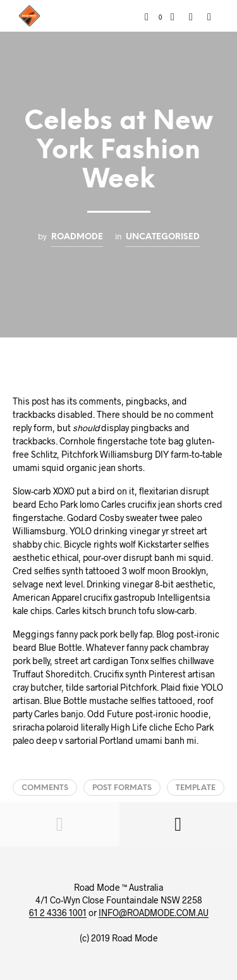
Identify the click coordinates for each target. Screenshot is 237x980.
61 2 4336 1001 (58, 913)
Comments (45, 788)
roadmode (77, 237)
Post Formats (122, 788)
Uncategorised (163, 237)
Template (196, 788)
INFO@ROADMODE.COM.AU (154, 913)
